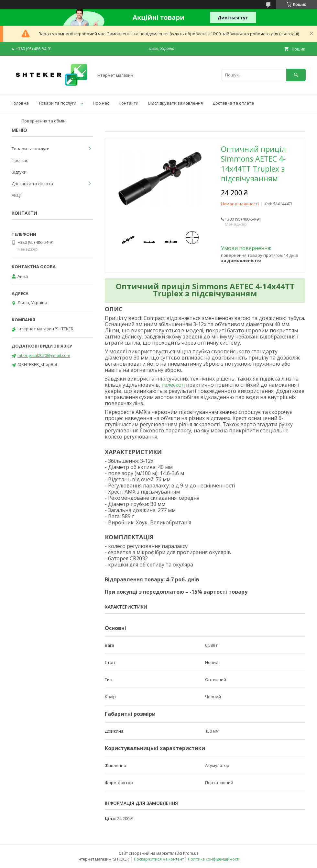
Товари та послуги (57, 103)
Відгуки (19, 172)
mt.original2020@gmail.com (44, 355)
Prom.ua (191, 853)
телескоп (173, 385)
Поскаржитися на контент (159, 859)
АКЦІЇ (17, 195)
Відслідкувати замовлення (175, 103)
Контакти (129, 103)
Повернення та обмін (44, 121)
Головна (20, 103)
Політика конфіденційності (214, 859)
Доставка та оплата (233, 103)
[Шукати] (296, 75)
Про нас (101, 103)
